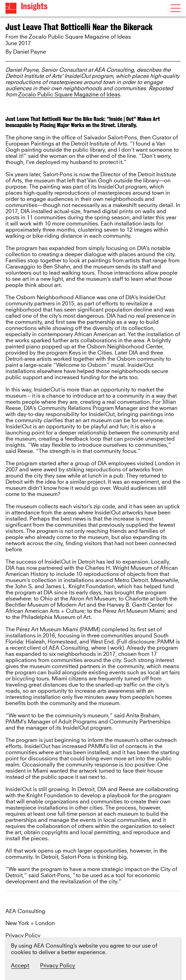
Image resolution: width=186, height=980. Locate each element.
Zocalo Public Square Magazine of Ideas (69, 95)
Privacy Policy (23, 936)
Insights (34, 6)
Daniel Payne (29, 52)
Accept (20, 966)
